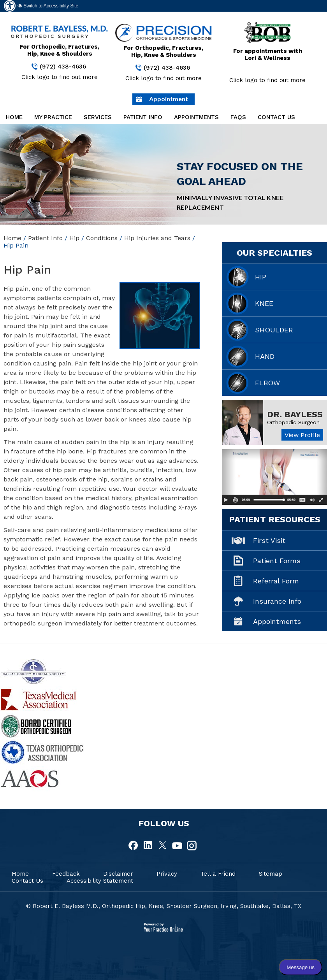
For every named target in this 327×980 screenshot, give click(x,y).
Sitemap (271, 874)
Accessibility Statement (100, 881)
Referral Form (276, 581)
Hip (74, 238)
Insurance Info (277, 601)
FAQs (238, 117)
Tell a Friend (218, 874)
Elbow (267, 383)
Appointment (169, 99)
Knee (264, 303)
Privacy (167, 874)
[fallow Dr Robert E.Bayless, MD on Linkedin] (148, 846)
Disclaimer (118, 874)
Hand (265, 356)
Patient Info (143, 117)
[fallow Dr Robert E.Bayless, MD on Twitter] (163, 846)
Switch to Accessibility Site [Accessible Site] (48, 6)
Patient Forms (277, 561)
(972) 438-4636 (63, 67)
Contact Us (276, 117)
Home (14, 117)
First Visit (269, 540)
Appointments (196, 117)
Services (98, 117)
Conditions (102, 238)
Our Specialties (274, 253)
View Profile (302, 435)
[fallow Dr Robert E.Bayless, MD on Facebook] (134, 846)
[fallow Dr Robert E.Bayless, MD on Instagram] (192, 846)
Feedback (66, 874)
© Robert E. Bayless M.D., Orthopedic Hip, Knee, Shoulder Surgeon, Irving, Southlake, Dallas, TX (164, 906)
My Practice (53, 117)
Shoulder (274, 330)
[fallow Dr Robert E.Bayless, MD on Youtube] (177, 846)
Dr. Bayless (295, 414)
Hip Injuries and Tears (157, 238)
